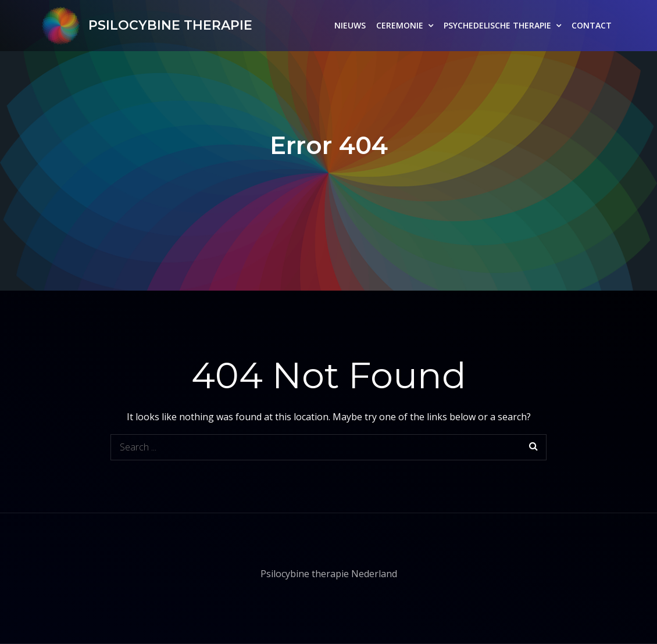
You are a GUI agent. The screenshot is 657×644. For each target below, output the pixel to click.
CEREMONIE (400, 25)
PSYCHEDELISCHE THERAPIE (497, 25)
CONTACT (592, 25)
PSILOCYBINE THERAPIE (170, 25)
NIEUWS (350, 25)
